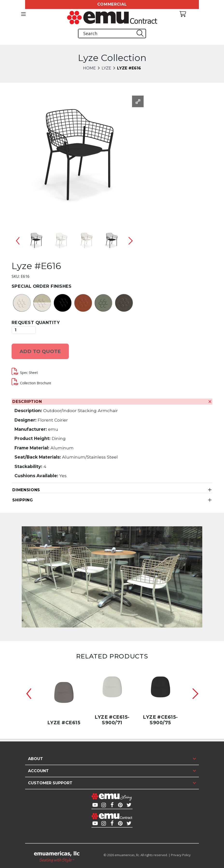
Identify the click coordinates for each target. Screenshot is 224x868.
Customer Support (50, 783)
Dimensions (26, 490)
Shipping (23, 500)
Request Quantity (36, 322)
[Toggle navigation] (23, 14)
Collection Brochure (36, 383)
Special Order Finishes (42, 286)
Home (89, 68)
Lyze (106, 68)
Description (27, 402)
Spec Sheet (29, 373)
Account (38, 771)
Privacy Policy (181, 855)
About (35, 759)
